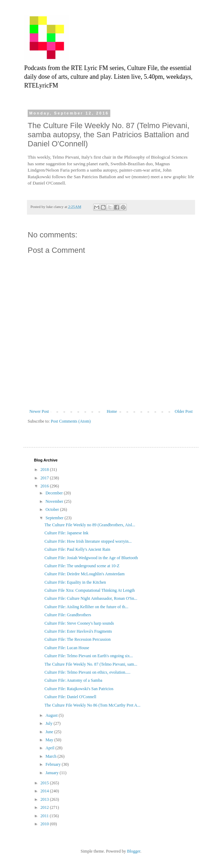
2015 (45, 783)
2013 (45, 799)
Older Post (184, 411)
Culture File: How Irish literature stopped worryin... (88, 541)
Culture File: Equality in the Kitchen (75, 582)
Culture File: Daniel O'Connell (70, 697)
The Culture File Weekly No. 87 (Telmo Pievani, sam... (91, 664)
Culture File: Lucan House (67, 648)
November (55, 501)
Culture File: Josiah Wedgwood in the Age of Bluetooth (91, 558)
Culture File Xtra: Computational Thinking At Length (90, 590)
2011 (45, 816)
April (50, 748)
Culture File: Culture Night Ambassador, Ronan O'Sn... (91, 598)
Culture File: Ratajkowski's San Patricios (79, 689)
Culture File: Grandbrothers (68, 615)
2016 (45, 486)
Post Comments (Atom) (71, 421)
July (50, 723)
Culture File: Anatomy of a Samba (73, 680)
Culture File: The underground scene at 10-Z (82, 566)
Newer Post (39, 411)
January (53, 773)
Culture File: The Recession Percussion (78, 639)
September (55, 518)
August (52, 715)
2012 (45, 807)
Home (112, 411)
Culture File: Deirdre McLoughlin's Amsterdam (85, 574)
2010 (45, 824)
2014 (45, 791)
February (54, 764)
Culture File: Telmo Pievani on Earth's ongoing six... (89, 656)
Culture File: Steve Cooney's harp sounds (79, 623)
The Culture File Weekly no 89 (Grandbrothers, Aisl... (90, 525)
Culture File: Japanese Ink (67, 533)
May (50, 740)
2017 (45, 478)
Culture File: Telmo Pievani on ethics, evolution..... (88, 672)
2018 (45, 470)
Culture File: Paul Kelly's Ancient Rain (77, 549)
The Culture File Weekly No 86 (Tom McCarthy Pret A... (92, 705)
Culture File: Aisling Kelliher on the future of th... (86, 607)
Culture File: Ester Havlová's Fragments (78, 631)
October (53, 509)
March (51, 756)
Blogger (134, 851)
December (55, 493)
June (50, 732)
